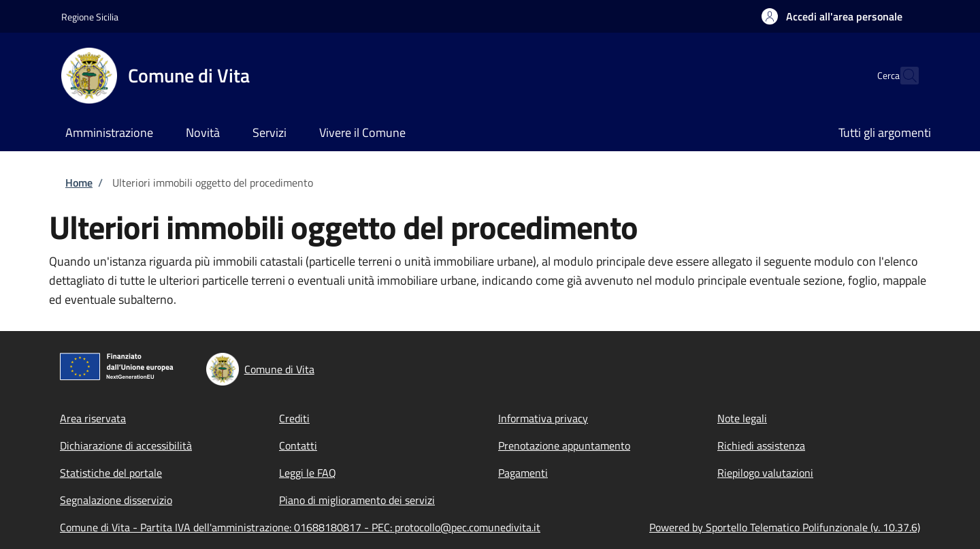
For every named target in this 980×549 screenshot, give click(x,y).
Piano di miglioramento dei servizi (357, 500)
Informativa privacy (543, 418)
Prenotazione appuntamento (564, 445)
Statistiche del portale (111, 473)
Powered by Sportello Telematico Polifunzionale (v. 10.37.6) (785, 527)
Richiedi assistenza (761, 445)
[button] (832, 16)
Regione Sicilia (90, 17)
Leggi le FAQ (308, 473)
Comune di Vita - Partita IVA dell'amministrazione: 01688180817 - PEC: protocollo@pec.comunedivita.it (300, 527)
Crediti (294, 418)
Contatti (298, 445)
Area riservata (93, 418)
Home (79, 183)
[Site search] (902, 76)
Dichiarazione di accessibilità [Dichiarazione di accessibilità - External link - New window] (126, 445)
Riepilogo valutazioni (765, 473)
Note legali (742, 418)
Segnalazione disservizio (116, 500)
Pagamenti (523, 473)
